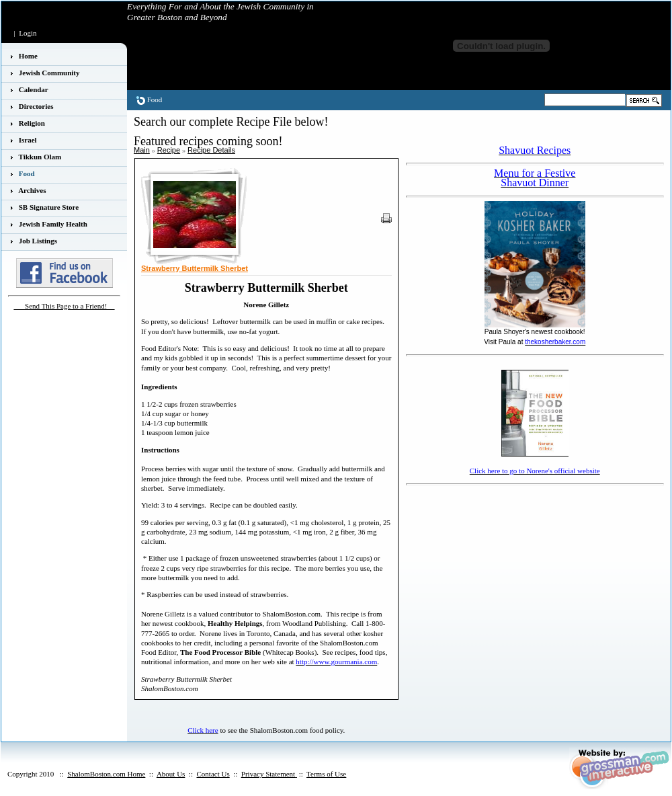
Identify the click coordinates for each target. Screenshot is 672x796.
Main (142, 150)
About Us (171, 774)
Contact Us (213, 774)
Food (155, 99)
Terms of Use (326, 774)
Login (28, 33)
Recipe (169, 150)
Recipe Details (211, 150)
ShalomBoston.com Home (106, 774)
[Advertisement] (478, 557)
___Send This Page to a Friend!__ (65, 306)
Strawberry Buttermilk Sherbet (195, 268)
